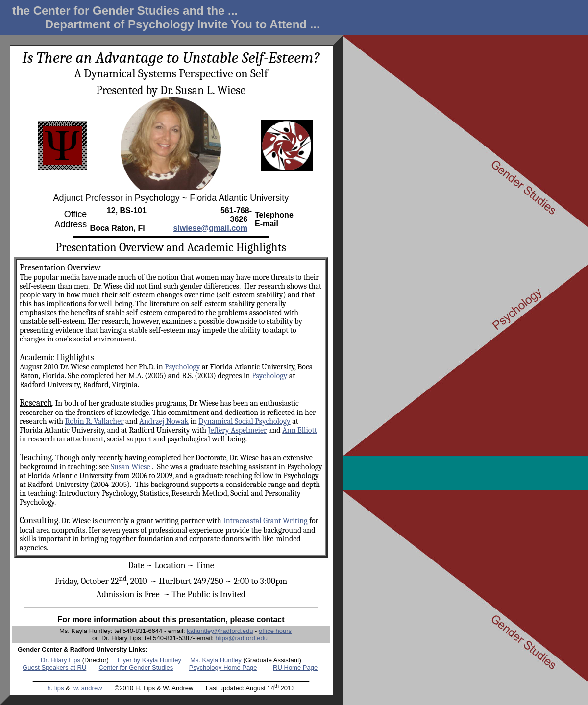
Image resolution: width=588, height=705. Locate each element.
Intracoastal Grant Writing (265, 521)
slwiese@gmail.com (210, 228)
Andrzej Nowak (164, 421)
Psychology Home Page (223, 668)
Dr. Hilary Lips (61, 660)
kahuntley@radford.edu (220, 631)
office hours (275, 631)
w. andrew (88, 688)
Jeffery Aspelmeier (238, 430)
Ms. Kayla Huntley (216, 660)
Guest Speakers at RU (54, 668)
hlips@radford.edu (242, 638)
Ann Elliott (300, 430)
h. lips (55, 688)
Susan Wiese (131, 467)
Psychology (182, 367)
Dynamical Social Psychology (245, 421)
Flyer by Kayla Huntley (149, 660)
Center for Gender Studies (136, 668)
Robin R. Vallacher (95, 421)
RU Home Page (295, 668)
